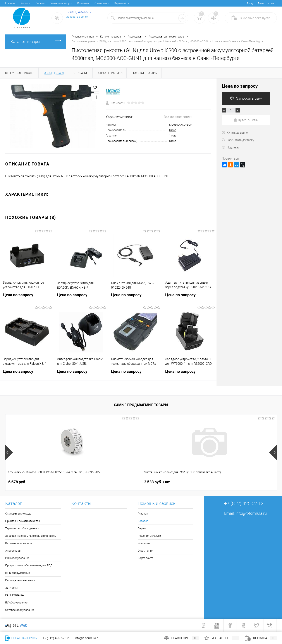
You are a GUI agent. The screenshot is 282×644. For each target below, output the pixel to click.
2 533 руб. (89, 482)
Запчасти (11, 588)
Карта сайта (122, 3)
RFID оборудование (18, 573)
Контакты (83, 3)
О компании (102, 3)
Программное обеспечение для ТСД (29, 565)
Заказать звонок (77, 17)
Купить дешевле (235, 132)
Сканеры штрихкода (18, 514)
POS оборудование (17, 558)
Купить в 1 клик (246, 120)
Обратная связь (21, 638)
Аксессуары (13, 551)
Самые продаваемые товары (141, 405)
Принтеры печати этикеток (23, 521)
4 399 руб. (221, 482)
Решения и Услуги (61, 3)
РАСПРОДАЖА (15, 595)
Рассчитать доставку (238, 140)
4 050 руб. (153, 482)
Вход (249, 3)
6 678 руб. (17, 482)
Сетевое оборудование (20, 610)
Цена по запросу (27, 297)
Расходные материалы (20, 580)
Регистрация (266, 3)
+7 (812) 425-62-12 (56, 638)
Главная (10, 3)
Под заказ (231, 147)
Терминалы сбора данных (22, 528)
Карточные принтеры (19, 543)
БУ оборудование (16, 602)
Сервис (40, 3)
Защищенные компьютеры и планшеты (31, 536)
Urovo (173, 130)
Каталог (25, 3)
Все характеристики (178, 117)
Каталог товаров (36, 42)
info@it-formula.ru (251, 513)
